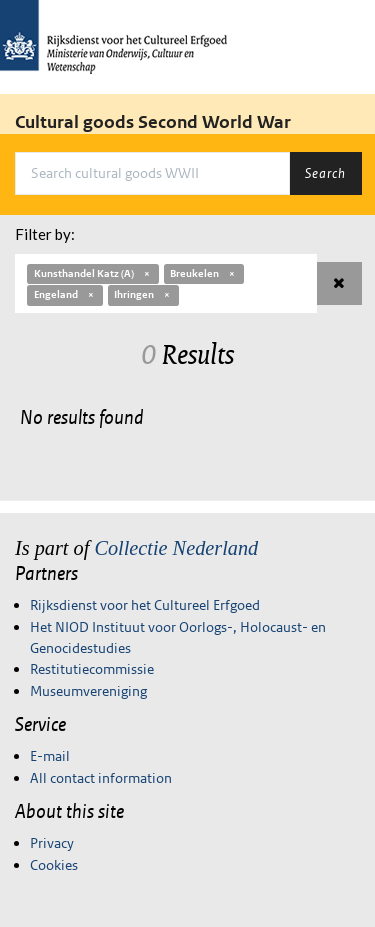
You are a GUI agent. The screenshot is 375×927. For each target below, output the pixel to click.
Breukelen (203, 273)
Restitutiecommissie (92, 669)
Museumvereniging (88, 691)
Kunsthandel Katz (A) (93, 273)
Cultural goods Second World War (153, 122)
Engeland (65, 294)
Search (325, 173)
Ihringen (143, 294)
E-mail (50, 756)
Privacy (52, 843)
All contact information (101, 778)
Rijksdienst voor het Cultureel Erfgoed (145, 605)
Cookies (54, 865)
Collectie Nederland (176, 548)
